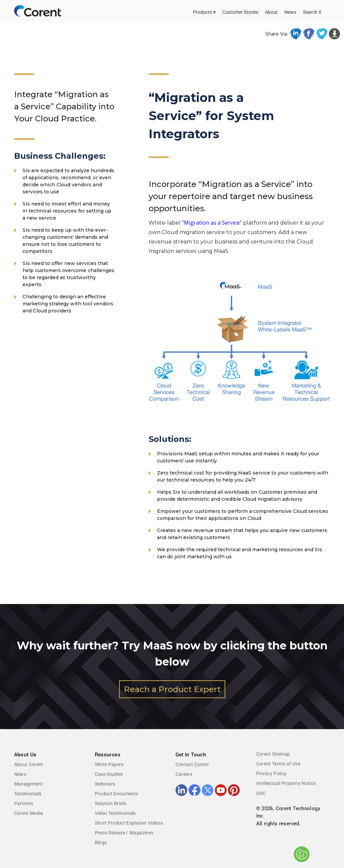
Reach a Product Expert (172, 689)
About (271, 12)
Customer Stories (240, 12)
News (290, 12)
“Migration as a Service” (212, 223)
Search (312, 12)
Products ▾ (204, 12)
